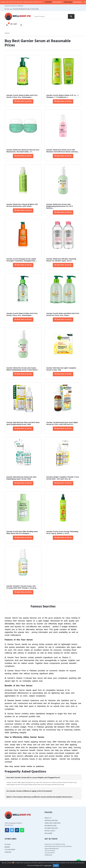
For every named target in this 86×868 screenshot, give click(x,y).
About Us (48, 818)
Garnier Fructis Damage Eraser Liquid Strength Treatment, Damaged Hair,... (22, 260)
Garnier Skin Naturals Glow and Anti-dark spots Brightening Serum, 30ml (23, 424)
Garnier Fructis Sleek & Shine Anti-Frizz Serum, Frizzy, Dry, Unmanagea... (22, 96)
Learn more (48, 865)
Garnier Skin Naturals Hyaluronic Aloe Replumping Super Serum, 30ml (21, 478)
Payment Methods (51, 828)
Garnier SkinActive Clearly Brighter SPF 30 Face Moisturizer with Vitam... (22, 205)
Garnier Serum (14, 700)
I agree (56, 866)
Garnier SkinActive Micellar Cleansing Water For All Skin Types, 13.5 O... (61, 260)
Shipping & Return (51, 821)
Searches (8, 852)
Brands (7, 847)
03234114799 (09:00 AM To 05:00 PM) (26, 9)
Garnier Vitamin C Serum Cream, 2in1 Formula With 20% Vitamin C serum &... (22, 587)
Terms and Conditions (53, 823)
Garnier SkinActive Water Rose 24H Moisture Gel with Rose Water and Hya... (63, 151)
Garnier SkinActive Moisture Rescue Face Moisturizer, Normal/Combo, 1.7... (23, 151)
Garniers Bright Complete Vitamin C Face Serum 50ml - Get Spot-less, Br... (63, 478)
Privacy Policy (50, 831)
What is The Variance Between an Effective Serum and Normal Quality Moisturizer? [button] (39, 797)
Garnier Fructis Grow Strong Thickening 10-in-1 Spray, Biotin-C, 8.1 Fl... (62, 533)
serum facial (20, 766)
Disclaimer (48, 833)
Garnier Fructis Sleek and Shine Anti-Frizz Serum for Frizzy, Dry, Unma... (63, 314)
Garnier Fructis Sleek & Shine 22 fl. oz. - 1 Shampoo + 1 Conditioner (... (62, 96)
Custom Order (10, 850)
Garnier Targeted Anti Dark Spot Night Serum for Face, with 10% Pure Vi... (62, 424)
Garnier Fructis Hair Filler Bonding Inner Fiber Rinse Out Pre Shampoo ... (22, 533)
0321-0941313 (82, 2)
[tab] (43, 777)
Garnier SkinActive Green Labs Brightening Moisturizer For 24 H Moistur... (59, 206)
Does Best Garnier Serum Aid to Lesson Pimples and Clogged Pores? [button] (33, 778)
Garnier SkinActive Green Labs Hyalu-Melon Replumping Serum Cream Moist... (22, 369)
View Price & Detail (23, 101)
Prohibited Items (51, 826)
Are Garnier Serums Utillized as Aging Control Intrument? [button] (29, 791)
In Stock (8, 845)
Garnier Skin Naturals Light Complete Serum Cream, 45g (61, 369)
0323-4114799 (61, 2)
